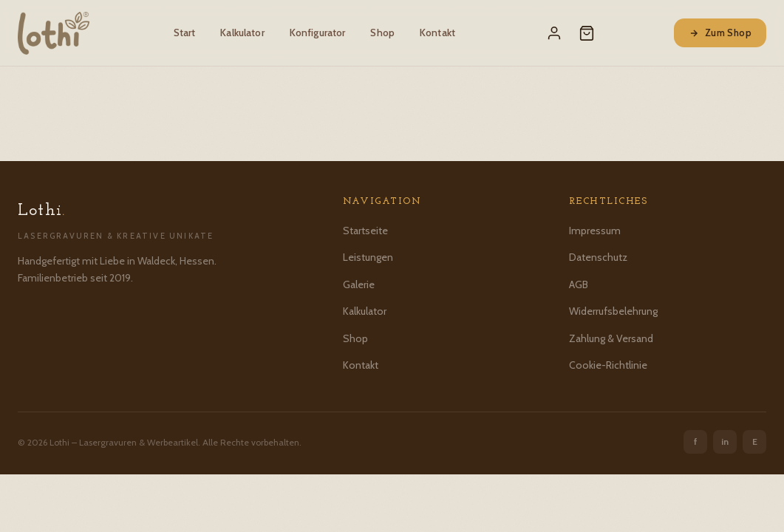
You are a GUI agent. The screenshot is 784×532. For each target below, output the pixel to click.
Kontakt (437, 33)
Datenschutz (598, 257)
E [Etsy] (755, 441)
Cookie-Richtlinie (608, 365)
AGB (579, 284)
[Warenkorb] (587, 33)
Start (185, 33)
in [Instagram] (725, 441)
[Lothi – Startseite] (54, 33)
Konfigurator (318, 33)
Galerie (359, 284)
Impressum (595, 231)
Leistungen (368, 257)
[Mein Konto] (554, 33)
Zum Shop (720, 33)
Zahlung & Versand (611, 338)
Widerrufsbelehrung (613, 311)
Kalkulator (242, 33)
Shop (382, 33)
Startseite (365, 231)
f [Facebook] (696, 441)
